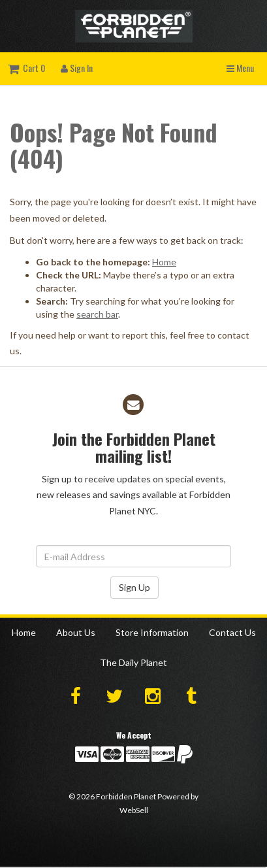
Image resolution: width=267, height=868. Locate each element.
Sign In (77, 68)
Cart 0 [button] (26, 68)
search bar (97, 314)
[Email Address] (133, 556)
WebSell (134, 810)
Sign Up (134, 587)
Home (164, 262)
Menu (240, 68)
